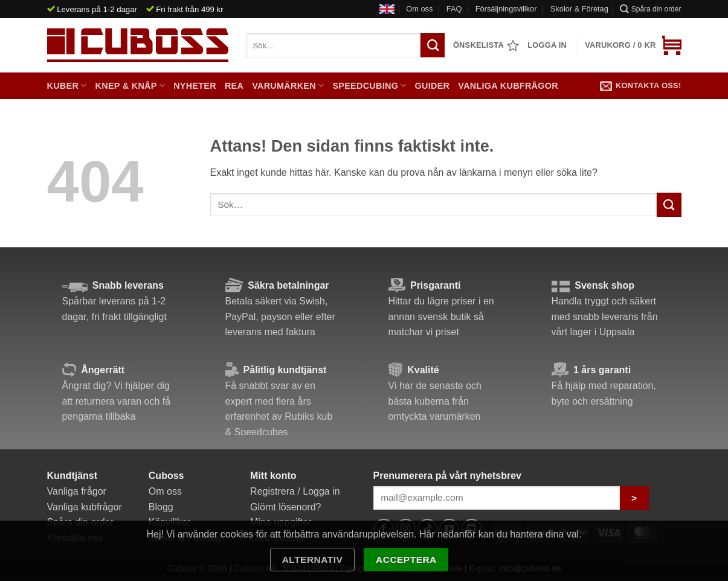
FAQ (454, 9)
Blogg (161, 507)
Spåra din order (650, 9)
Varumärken (288, 85)
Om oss (419, 9)
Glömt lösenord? (285, 507)
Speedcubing (369, 85)
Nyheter (195, 86)
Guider (433, 86)
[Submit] (669, 204)
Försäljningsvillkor (506, 9)
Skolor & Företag (579, 9)
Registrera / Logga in (295, 491)
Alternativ (313, 560)
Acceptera (406, 560)
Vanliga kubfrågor (508, 86)
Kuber (67, 85)
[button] (633, 45)
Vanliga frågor (77, 491)
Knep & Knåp (130, 85)
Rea (234, 86)
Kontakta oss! (641, 86)
